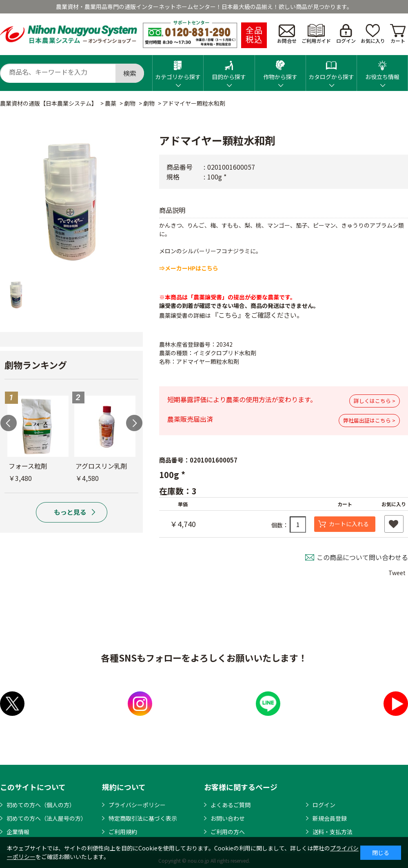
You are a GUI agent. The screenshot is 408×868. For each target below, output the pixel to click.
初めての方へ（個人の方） (41, 805)
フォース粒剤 (28, 466)
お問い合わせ (228, 818)
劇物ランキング (36, 365)
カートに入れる (349, 524)
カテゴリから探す (178, 68)
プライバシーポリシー (137, 805)
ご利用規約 (123, 832)
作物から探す (280, 68)
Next (134, 423)
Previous (9, 423)
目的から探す (229, 68)
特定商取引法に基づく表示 (143, 818)
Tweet (397, 573)
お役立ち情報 (382, 68)
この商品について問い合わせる (362, 557)
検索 (130, 73)
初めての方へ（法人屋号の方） (47, 818)
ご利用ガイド (316, 34)
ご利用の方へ (228, 832)
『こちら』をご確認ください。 (257, 315)
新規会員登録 (330, 818)
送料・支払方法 (333, 832)
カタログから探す (331, 68)
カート (398, 34)
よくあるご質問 (231, 805)
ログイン (346, 34)
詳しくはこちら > (375, 401)
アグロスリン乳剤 (101, 466)
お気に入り (373, 34)
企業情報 (18, 832)
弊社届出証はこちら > (369, 420)
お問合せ (287, 34)
